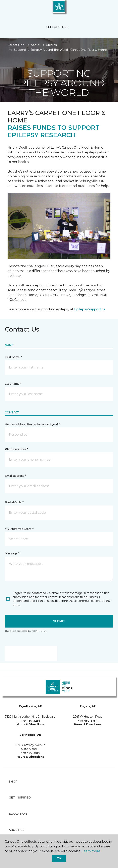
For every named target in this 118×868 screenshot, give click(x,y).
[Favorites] (108, 8)
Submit (59, 621)
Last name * (13, 384)
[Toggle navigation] (6, 8)
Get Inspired (20, 797)
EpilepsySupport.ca (90, 309)
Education (18, 814)
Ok (59, 858)
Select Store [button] (58, 27)
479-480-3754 (88, 721)
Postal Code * (14, 502)
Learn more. (91, 851)
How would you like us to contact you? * (32, 424)
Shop (13, 782)
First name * (13, 357)
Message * (12, 553)
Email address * (15, 476)
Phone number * (16, 449)
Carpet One (16, 45)
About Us (17, 830)
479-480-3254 (30, 721)
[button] (103, 8)
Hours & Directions (30, 724)
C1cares (51, 45)
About (35, 45)
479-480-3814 (30, 753)
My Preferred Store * (19, 529)
